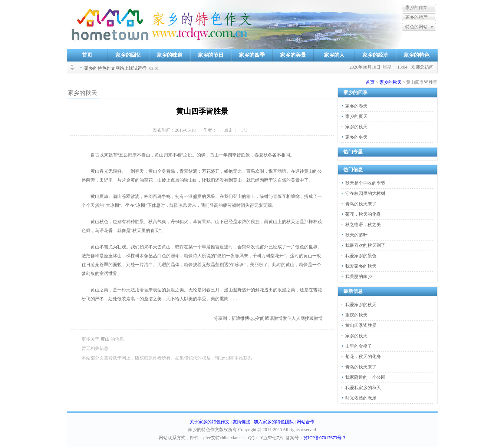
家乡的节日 (211, 55)
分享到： (223, 318)
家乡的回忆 (128, 55)
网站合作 (306, 422)
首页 (87, 55)
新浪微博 (240, 318)
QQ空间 (257, 318)
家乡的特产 (416, 17)
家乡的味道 (169, 55)
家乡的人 (334, 55)
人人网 (298, 318)
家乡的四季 (252, 55)
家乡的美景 (293, 55)
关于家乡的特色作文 (210, 422)
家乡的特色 (416, 55)
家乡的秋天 (391, 82)
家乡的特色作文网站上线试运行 (115, 68)
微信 (287, 318)
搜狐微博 (314, 318)
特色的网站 (416, 27)
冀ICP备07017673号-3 (324, 438)
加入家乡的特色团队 (274, 422)
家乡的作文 (416, 7)
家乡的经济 (375, 55)
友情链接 (241, 422)
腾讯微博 (274, 318)
